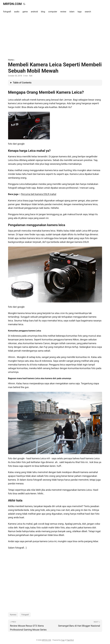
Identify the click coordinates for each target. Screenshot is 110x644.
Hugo (63, 640)
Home (11, 60)
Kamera (13, 615)
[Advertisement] (55, 37)
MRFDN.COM (12, 4)
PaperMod (70, 640)
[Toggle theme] (24, 4)
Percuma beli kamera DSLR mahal (39, 194)
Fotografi (25, 615)
